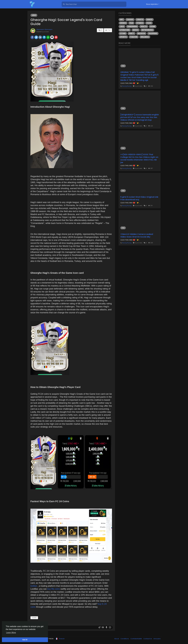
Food (149, 23)
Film (131, 23)
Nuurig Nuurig (127, 86)
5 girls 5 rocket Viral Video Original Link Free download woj (139, 198)
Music (136, 30)
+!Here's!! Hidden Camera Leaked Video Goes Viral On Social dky (137, 236)
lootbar (34, 586)
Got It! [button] (25, 640)
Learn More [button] (11, 633)
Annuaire (157, 639)
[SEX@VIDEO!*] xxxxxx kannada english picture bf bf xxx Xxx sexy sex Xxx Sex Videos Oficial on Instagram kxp (140, 117)
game (34, 618)
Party (132, 33)
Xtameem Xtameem (44, 29)
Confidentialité (136, 639)
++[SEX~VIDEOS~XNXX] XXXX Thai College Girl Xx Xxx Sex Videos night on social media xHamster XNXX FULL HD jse (139, 159)
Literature (125, 30)
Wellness (145, 37)
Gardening (132, 26)
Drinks (123, 23)
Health (144, 26)
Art (122, 19)
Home (153, 26)
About (117, 639)
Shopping (153, 33)
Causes (130, 19)
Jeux (34, 15)
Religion (141, 33)
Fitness (140, 23)
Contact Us (148, 639)
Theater (134, 37)
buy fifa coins (54, 589)
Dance (149, 19)
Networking (147, 30)
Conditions (125, 639)
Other (123, 33)
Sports (123, 37)
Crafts (140, 19)
